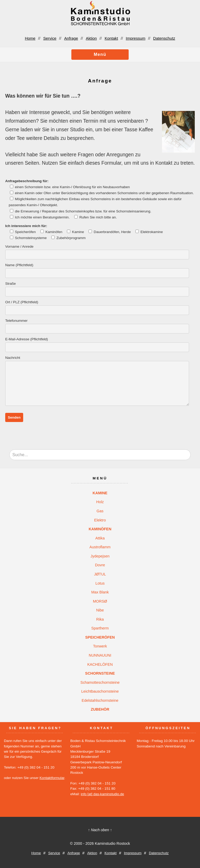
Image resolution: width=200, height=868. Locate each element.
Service (50, 38)
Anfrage (71, 38)
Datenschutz (164, 38)
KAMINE (100, 493)
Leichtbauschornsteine (100, 691)
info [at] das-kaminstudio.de (102, 794)
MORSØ (100, 601)
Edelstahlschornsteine (100, 700)
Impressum (136, 38)
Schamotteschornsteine (100, 682)
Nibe (100, 610)
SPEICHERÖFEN (100, 637)
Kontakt (111, 38)
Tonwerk (100, 646)
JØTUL (100, 574)
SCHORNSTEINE (100, 673)
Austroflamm (100, 547)
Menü (100, 54)
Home (30, 38)
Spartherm (100, 628)
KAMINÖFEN (100, 529)
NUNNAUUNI (100, 655)
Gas (100, 511)
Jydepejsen (100, 556)
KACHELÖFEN (100, 664)
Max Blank (100, 592)
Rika (100, 619)
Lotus (100, 583)
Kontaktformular (52, 778)
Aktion (91, 38)
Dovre (100, 565)
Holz (100, 502)
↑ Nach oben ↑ (100, 830)
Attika (100, 538)
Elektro (100, 520)
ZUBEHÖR (100, 709)
